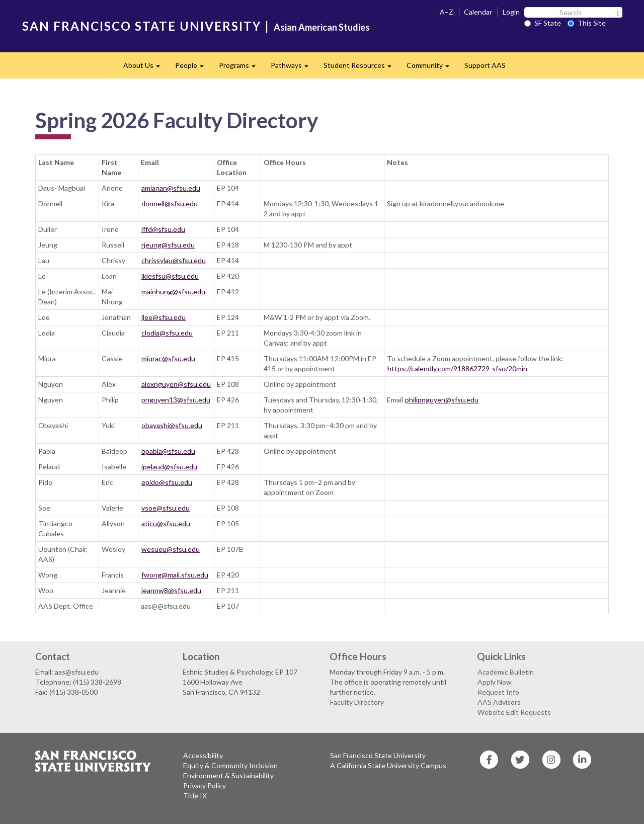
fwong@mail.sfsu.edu (175, 575)
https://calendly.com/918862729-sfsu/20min (457, 368)
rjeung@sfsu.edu (168, 245)
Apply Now (495, 682)
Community (432, 68)
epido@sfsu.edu (167, 482)
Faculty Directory (357, 702)
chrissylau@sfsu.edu (174, 260)
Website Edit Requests (514, 712)
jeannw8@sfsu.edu (171, 590)
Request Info (498, 692)
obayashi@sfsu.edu (172, 425)
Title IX (195, 796)
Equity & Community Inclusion (230, 765)
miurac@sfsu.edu (168, 358)
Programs (241, 68)
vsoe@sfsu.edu (166, 508)
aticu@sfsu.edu (166, 523)
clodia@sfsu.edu (167, 333)
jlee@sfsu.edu (164, 317)
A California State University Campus (388, 765)
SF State (543, 23)
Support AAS (485, 65)
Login (511, 12)
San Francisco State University (378, 755)
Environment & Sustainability (228, 775)
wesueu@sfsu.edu (171, 549)
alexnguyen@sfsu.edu (176, 384)
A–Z (447, 12)
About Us (145, 68)
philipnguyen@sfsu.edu (442, 400)
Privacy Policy (205, 786)
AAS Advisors (499, 702)
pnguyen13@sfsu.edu (176, 400)
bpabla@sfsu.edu (168, 451)
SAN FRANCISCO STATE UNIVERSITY (142, 26)
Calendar (478, 12)
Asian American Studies (322, 27)
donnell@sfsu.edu (170, 203)
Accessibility (203, 755)
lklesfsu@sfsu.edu (170, 276)
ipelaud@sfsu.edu (169, 467)
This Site (587, 23)
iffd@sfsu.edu (163, 229)
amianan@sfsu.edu (171, 188)
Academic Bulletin (506, 672)
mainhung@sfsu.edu (173, 292)
